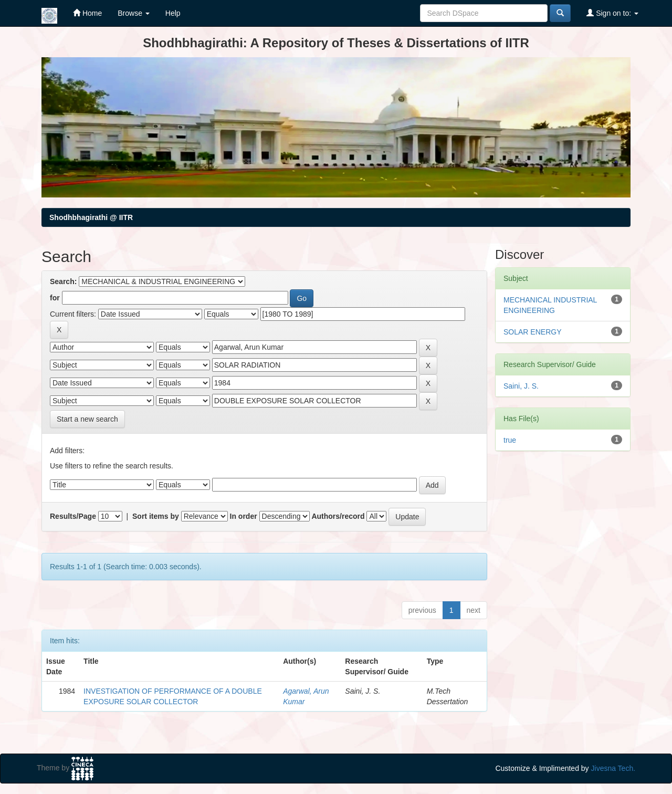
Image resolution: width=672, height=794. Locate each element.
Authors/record (338, 516)
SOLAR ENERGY (532, 332)
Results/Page (73, 516)
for (55, 298)
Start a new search (87, 419)
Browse (134, 13)
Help (173, 13)
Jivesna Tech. (613, 768)
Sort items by (156, 516)
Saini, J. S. (521, 386)
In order (244, 516)
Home (87, 13)
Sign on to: (612, 13)
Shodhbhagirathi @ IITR (91, 217)
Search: (63, 281)
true (510, 440)
